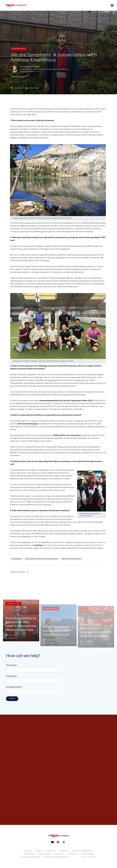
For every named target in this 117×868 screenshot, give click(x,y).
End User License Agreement (31, 857)
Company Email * (14, 687)
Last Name (11, 676)
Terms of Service (29, 854)
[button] (112, 5)
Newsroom (29, 851)
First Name (11, 665)
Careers (39, 851)
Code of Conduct (88, 854)
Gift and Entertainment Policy (82, 851)
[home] (16, 5)
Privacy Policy (59, 854)
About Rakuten (51, 851)
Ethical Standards (45, 854)
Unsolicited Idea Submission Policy (56, 857)
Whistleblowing (73, 854)
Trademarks (64, 851)
